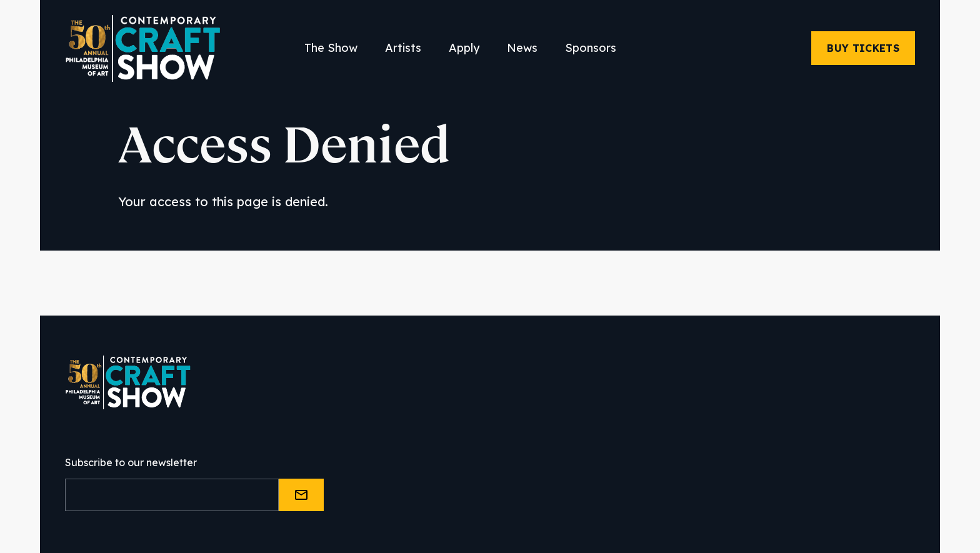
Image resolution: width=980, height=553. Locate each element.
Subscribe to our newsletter (131, 462)
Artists (403, 48)
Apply (464, 48)
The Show (331, 48)
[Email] (172, 495)
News (522, 48)
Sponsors (591, 48)
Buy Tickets (863, 48)
